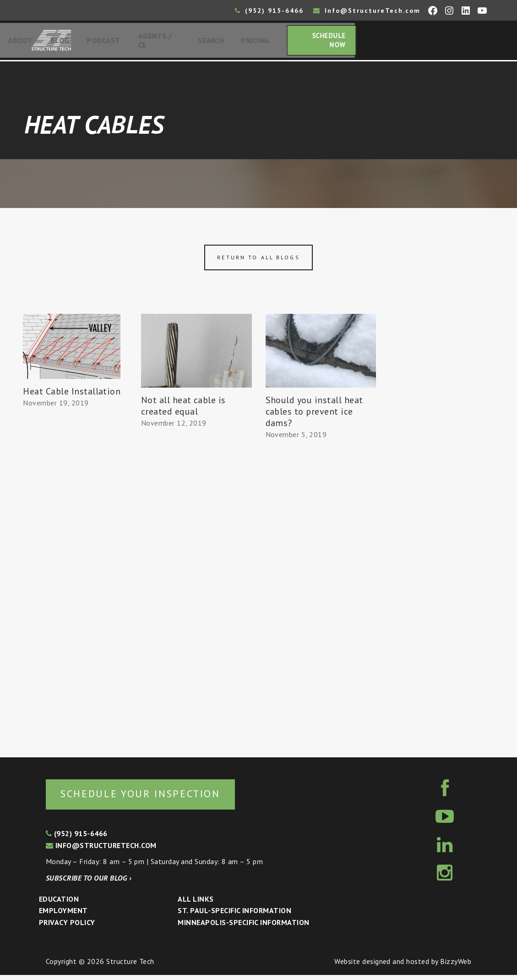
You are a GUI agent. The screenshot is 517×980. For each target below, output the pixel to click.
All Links (196, 903)
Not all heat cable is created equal (183, 409)
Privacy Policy (67, 927)
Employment (63, 915)
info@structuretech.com (101, 850)
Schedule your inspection (154, 797)
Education (59, 903)
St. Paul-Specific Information (234, 915)
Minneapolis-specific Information (243, 927)
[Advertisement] (72, 582)
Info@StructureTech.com (367, 11)
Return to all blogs (258, 261)
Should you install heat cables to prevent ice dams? (314, 415)
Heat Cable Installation (72, 395)
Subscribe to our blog (89, 883)
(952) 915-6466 (269, 11)
